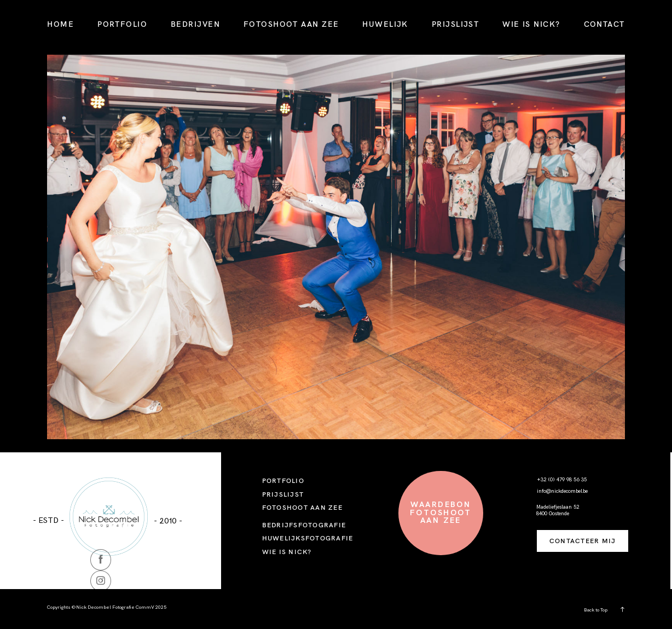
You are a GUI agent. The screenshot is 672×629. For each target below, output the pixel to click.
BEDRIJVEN (195, 24)
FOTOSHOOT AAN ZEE (291, 24)
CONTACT (604, 24)
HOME (60, 24)
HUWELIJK (385, 24)
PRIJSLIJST (455, 24)
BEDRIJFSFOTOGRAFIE (304, 525)
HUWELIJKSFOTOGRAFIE (308, 538)
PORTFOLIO (122, 24)
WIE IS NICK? (531, 24)
